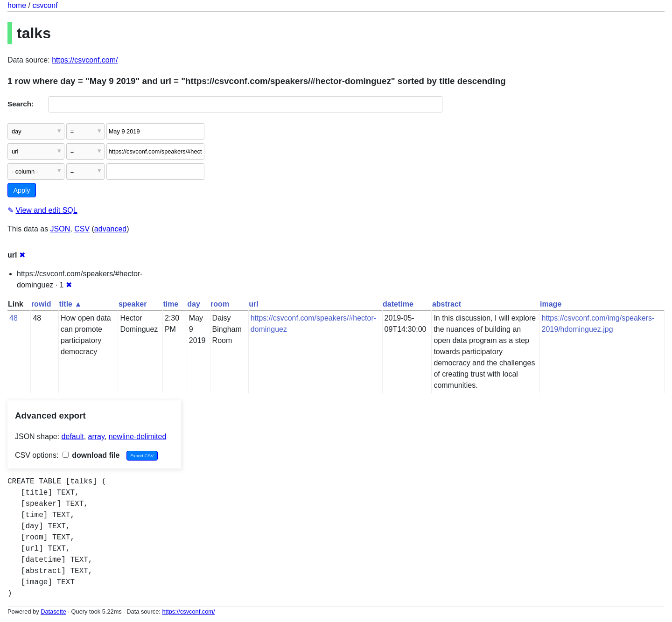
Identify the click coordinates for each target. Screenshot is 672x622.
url (253, 304)
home (17, 5)
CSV (82, 229)
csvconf (45, 5)
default (73, 437)
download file (91, 455)
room (220, 304)
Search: (21, 104)
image (551, 304)
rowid (41, 304)
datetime (398, 304)
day (194, 304)
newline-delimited (138, 437)
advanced (110, 229)
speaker (133, 304)
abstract (447, 304)
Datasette (53, 612)
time (171, 304)
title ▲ (71, 304)
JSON (60, 229)
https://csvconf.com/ (85, 60)
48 (14, 318)
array (96, 437)
